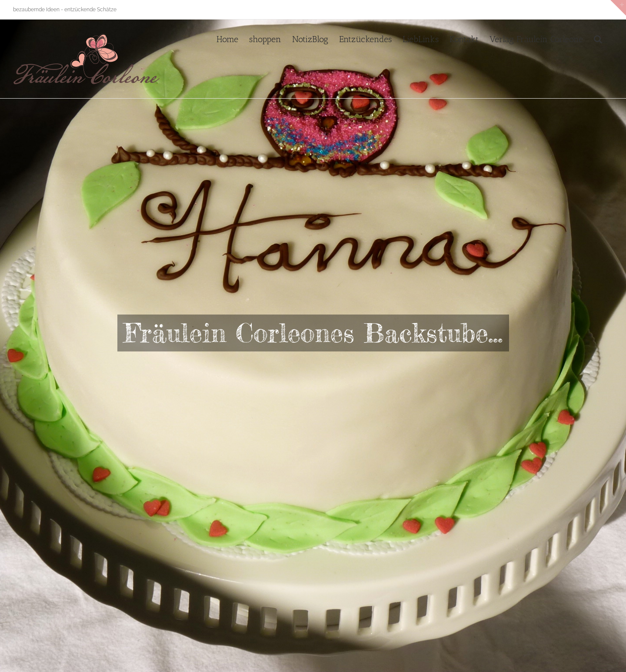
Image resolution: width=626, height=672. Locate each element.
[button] (598, 38)
